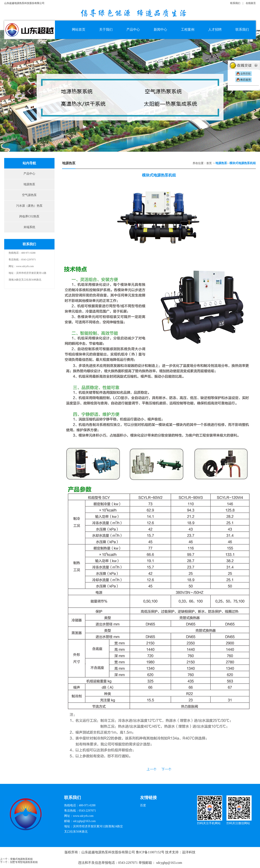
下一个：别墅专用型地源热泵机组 (19, 862)
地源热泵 (29, 184)
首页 (209, 163)
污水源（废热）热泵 (29, 206)
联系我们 (235, 3)
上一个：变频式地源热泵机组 (16, 859)
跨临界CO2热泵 (29, 216)
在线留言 (251, 3)
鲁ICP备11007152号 (150, 852)
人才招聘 (215, 29)
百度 (143, 805)
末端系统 (29, 227)
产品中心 (29, 174)
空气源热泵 (29, 195)
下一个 (166, 769)
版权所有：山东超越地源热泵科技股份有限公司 (100, 852)
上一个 (152, 769)
